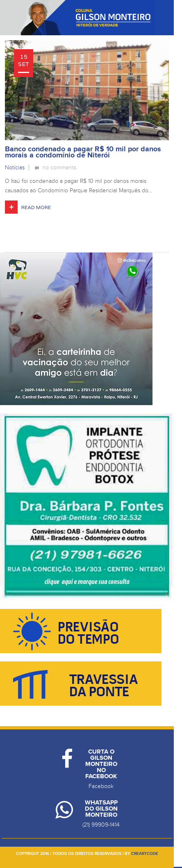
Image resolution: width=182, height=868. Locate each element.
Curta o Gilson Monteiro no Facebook (101, 764)
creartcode (145, 854)
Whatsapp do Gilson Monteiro (101, 809)
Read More (36, 207)
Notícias (15, 167)
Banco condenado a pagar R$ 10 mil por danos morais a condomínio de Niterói (83, 152)
